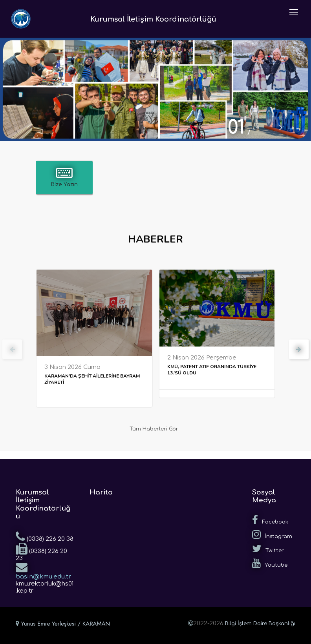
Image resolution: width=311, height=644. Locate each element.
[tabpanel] (155, 89)
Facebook (270, 520)
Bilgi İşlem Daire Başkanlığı (260, 624)
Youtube (270, 563)
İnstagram (272, 535)
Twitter (268, 549)
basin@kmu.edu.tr (43, 571)
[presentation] (12, 349)
